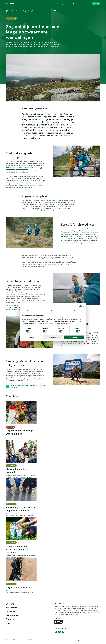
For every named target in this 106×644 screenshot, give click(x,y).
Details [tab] (53, 311)
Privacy (64, 640)
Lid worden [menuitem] (75, 4)
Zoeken (95, 4)
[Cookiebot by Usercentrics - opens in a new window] (78, 306)
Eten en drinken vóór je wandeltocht (18, 306)
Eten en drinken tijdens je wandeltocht (19, 307)
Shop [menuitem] (67, 4)
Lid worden (11, 612)
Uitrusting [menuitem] (60, 4)
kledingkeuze (19, 176)
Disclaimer (71, 640)
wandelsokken (16, 184)
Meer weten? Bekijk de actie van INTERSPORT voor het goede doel (28, 387)
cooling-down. (77, 236)
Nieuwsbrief (11, 608)
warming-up (65, 236)
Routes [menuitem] (27, 4)
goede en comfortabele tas (60, 201)
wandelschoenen (32, 167)
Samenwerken (13, 615)
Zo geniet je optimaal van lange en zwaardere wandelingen (41, 11)
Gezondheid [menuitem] (50, 4)
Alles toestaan (74, 337)
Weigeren (32, 337)
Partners (10, 619)
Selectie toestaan (53, 337)
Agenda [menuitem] (19, 4)
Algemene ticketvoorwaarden (85, 640)
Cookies (98, 640)
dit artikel (35, 180)
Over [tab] (75, 311)
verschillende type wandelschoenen (17, 169)
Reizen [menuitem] (34, 4)
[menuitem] (10, 4)
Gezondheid (16, 11)
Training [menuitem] (41, 4)
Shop (8, 623)
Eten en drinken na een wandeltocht (18, 309)
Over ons (10, 604)
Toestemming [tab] (31, 311)
